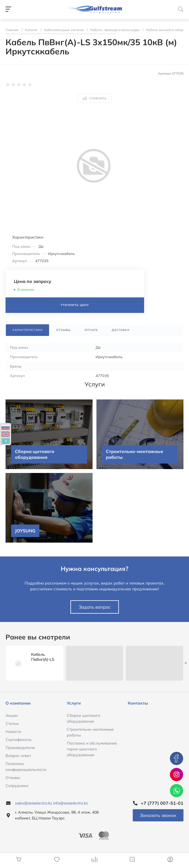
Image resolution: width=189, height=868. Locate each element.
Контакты (138, 703)
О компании (18, 703)
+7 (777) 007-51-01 (162, 803)
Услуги (74, 703)
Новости (13, 732)
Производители (20, 748)
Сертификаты (18, 740)
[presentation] (186, 663)
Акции (12, 715)
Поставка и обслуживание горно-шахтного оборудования (92, 749)
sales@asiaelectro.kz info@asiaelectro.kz (51, 803)
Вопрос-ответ (18, 756)
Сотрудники (17, 786)
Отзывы (13, 778)
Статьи (12, 723)
